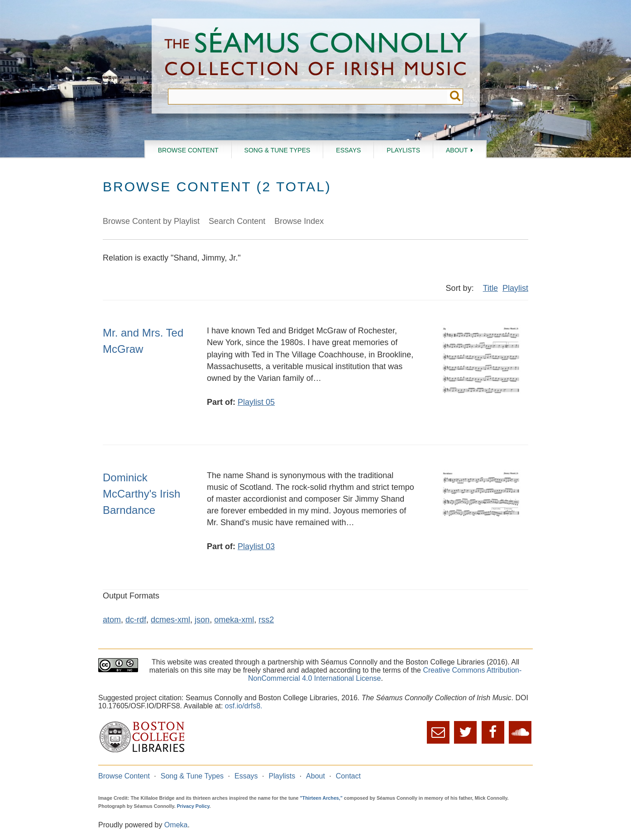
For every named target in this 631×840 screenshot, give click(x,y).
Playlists (403, 150)
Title (490, 288)
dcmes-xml (170, 620)
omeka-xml (234, 620)
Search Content (237, 221)
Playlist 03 (256, 546)
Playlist (515, 288)
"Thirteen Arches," (321, 798)
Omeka (176, 825)
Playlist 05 (256, 402)
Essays (348, 150)
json (202, 620)
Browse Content (188, 150)
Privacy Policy (193, 806)
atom (112, 620)
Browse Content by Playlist (151, 221)
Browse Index (299, 221)
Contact (348, 776)
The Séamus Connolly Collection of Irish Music (316, 54)
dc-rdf (136, 620)
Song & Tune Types (277, 150)
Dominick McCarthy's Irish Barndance (141, 494)
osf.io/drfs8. (244, 706)
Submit (455, 97)
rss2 (266, 620)
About (457, 150)
